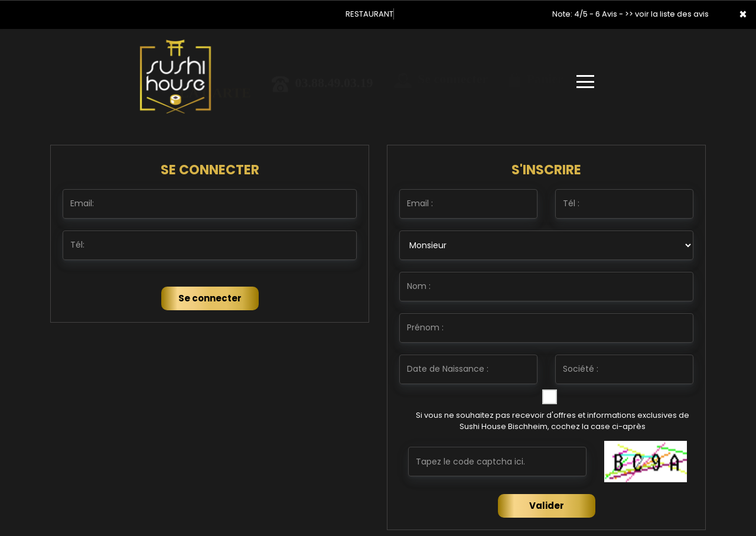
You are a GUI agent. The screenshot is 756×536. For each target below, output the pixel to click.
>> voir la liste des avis (667, 14)
